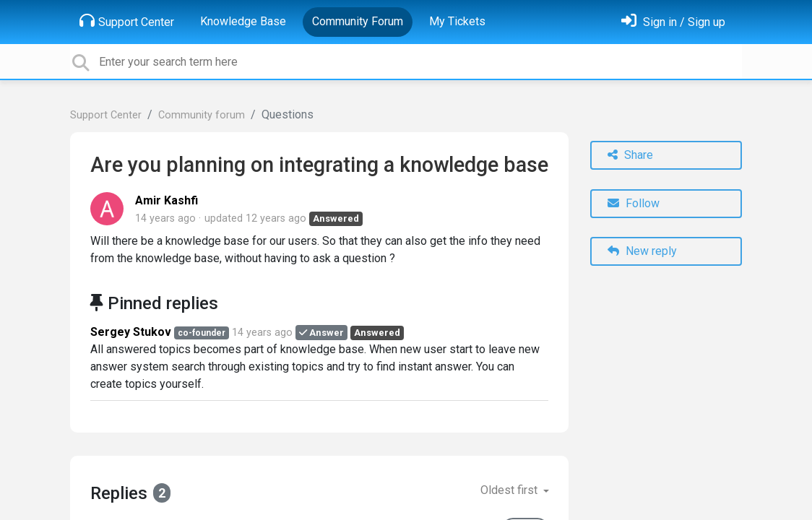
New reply (642, 251)
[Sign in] (673, 22)
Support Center (127, 21)
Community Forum (358, 21)
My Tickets (457, 21)
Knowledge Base (243, 21)
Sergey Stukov (131, 332)
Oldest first (510, 490)
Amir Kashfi (167, 200)
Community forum (202, 115)
